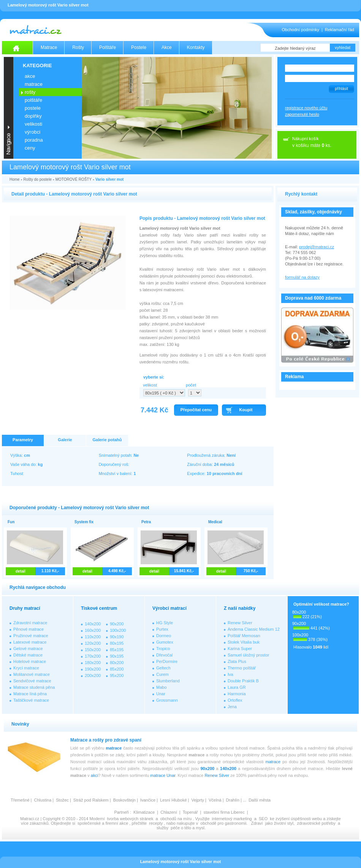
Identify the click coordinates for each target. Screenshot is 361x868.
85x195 (117, 650)
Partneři (121, 812)
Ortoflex (235, 700)
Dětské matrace (28, 655)
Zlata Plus (237, 661)
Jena (232, 707)
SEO (263, 819)
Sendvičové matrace (32, 681)
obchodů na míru (176, 819)
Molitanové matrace (32, 674)
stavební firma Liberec (224, 812)
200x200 (93, 675)
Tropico (163, 649)
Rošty (78, 47)
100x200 (118, 630)
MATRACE (34, 84)
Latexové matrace (30, 642)
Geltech (163, 668)
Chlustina (43, 800)
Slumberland (168, 681)
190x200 (93, 669)
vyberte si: (154, 377)
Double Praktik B (243, 681)
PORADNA (34, 140)
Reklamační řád (340, 30)
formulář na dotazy (302, 277)
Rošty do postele (37, 179)
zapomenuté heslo (302, 114)
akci (95, 775)
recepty (156, 823)
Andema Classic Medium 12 (254, 629)
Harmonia (237, 694)
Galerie (65, 440)
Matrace (49, 47)
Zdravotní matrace (30, 623)
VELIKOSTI (33, 124)
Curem (162, 674)
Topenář (190, 812)
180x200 (93, 663)
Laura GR (237, 687)
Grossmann (167, 700)
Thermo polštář (242, 668)
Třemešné (20, 800)
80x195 (117, 643)
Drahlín (233, 800)
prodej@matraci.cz (317, 247)
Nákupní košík (306, 139)
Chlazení (169, 812)
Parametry (23, 440)
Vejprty (198, 800)
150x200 (93, 650)
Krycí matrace (26, 668)
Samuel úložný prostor (248, 655)
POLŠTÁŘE (33, 100)
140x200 (93, 624)
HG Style (165, 623)
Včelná (215, 800)
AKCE (30, 76)
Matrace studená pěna (34, 687)
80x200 (117, 663)
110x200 (93, 637)
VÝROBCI (32, 132)
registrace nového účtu (306, 108)
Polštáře (108, 47)
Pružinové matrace (31, 636)
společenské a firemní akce (103, 823)
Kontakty (196, 47)
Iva (230, 674)
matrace (114, 748)
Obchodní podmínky (301, 30)
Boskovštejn (124, 800)
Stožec (62, 800)
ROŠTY (30, 92)
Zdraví (257, 823)
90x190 (117, 637)
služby (162, 828)
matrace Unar (163, 775)
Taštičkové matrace (31, 700)
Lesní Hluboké (173, 800)
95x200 (117, 675)
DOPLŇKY (33, 116)
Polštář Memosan (244, 636)
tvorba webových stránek (130, 819)
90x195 (117, 656)
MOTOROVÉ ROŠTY (74, 179)
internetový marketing (232, 819)
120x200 (93, 643)
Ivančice (148, 800)
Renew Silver (240, 623)
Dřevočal (164, 655)
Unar (161, 694)
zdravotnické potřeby (316, 823)
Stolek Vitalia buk (244, 642)
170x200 (93, 656)
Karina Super (240, 649)
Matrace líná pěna (30, 694)
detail (21, 571)
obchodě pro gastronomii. (224, 823)
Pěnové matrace (28, 629)
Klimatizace (144, 812)
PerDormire (167, 661)
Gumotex (165, 642)
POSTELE (33, 108)
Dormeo (164, 636)
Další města (260, 800)
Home (15, 179)
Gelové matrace (28, 649)
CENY (30, 148)
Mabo (161, 687)
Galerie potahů (107, 440)
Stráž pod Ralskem (91, 800)
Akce (167, 47)
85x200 (117, 669)
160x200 (93, 630)
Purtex (162, 629)
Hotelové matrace (30, 661)
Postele (139, 47)
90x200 (117, 624)
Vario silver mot (109, 179)
